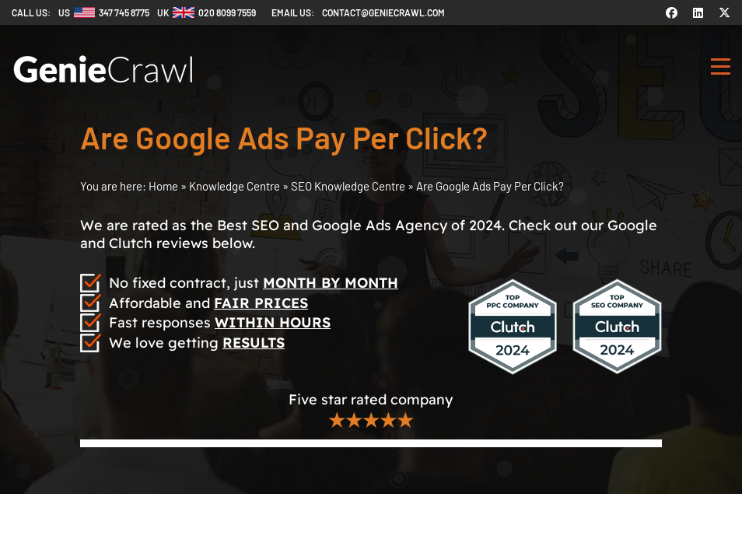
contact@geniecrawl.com (383, 12)
